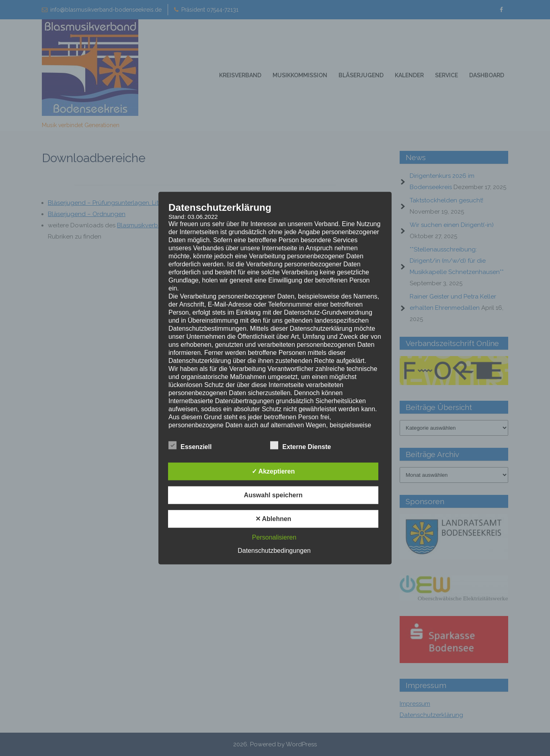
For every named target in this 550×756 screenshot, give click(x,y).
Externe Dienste (301, 446)
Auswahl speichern (273, 495)
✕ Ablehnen (273, 519)
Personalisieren (274, 537)
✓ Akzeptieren (273, 471)
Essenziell (190, 446)
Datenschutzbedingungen (274, 551)
